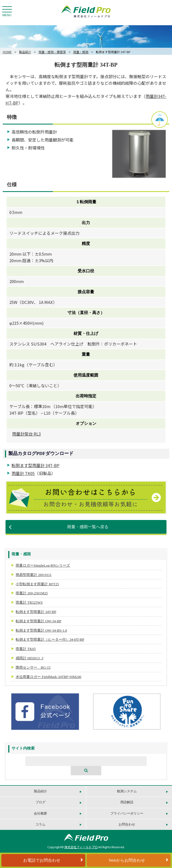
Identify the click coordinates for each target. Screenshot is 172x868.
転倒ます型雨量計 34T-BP (36, 465)
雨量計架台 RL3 (26, 434)
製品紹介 (25, 52)
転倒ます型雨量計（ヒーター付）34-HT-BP (50, 639)
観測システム (127, 791)
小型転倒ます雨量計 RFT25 (37, 584)
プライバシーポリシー (127, 813)
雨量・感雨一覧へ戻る (88, 527)
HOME (7, 52)
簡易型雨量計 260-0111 (34, 575)
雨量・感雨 (81, 52)
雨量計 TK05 (23, 473)
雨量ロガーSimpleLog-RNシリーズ (43, 565)
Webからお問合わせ (127, 860)
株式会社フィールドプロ (81, 847)
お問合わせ (127, 824)
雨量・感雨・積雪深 (52, 52)
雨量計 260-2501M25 (32, 593)
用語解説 (127, 802)
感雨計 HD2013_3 (29, 658)
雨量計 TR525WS (29, 602)
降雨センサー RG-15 (33, 667)
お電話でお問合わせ (42, 860)
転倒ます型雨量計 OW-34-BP (39, 621)
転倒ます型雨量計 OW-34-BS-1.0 (41, 630)
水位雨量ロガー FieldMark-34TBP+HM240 (48, 677)
